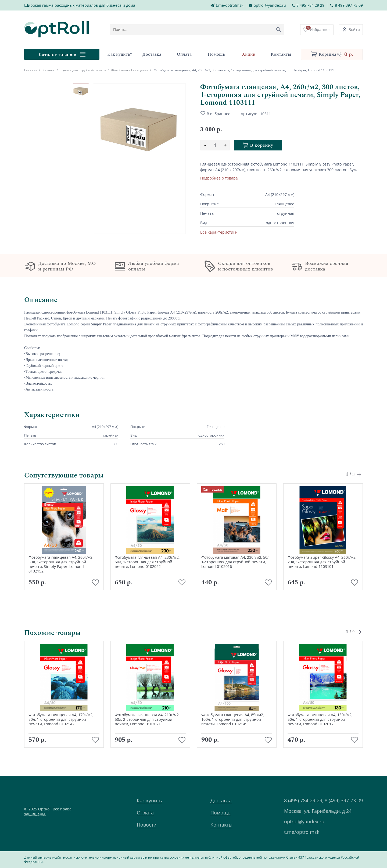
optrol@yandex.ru (304, 821)
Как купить (149, 800)
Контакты (221, 825)
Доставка (221, 800)
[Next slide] (359, 474)
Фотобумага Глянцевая (130, 70)
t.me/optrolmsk (302, 832)
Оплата (145, 813)
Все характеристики (219, 232)
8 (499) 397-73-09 (344, 800)
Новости (147, 825)
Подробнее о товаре (219, 178)
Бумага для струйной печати (83, 70)
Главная (31, 70)
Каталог (49, 70)
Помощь (221, 813)
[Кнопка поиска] (279, 30)
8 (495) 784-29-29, (304, 800)
